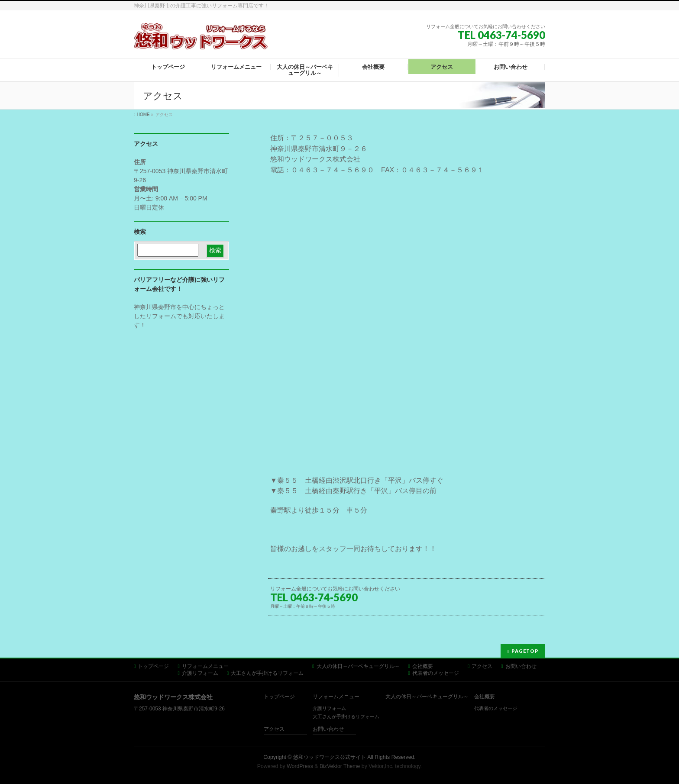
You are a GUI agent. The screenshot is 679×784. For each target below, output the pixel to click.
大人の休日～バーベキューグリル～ (358, 666)
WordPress (300, 766)
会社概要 (423, 666)
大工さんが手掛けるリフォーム (267, 673)
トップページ (153, 666)
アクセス (482, 666)
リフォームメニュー (205, 666)
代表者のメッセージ (436, 673)
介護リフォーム (200, 673)
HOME (143, 115)
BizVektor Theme (340, 766)
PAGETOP (525, 651)
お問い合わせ (521, 666)
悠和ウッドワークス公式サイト (330, 757)
